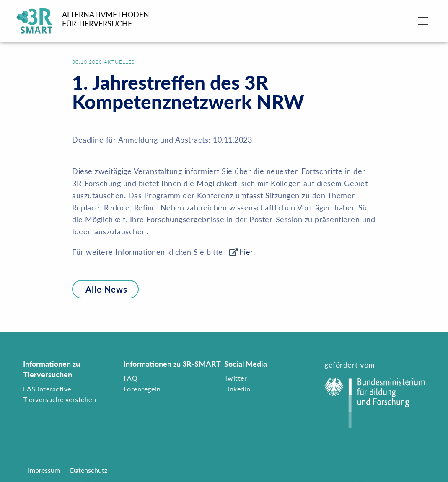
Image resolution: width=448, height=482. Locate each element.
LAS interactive (47, 389)
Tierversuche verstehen (60, 399)
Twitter (236, 378)
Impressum (44, 470)
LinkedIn (237, 389)
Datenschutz (89, 470)
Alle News (100, 289)
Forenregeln (142, 389)
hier (246, 252)
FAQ (131, 378)
